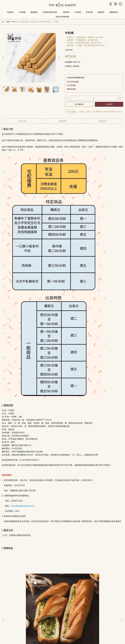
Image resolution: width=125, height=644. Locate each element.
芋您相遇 (22, 12)
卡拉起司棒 (62, 590)
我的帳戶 (21, 617)
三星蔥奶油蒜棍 (24, 590)
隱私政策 (47, 617)
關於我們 (12, 617)
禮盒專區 (101, 12)
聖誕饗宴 (34, 12)
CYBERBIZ (82, 638)
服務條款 (56, 617)
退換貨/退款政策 (34, 617)
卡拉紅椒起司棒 (101, 590)
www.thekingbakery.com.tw (23, 506)
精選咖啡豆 (114, 12)
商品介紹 (22, 121)
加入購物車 (79, 104)
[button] (59, 58)
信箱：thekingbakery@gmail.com (16, 629)
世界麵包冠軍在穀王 (50, 12)
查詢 (4, 617)
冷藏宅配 (66, 12)
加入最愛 (71, 112)
